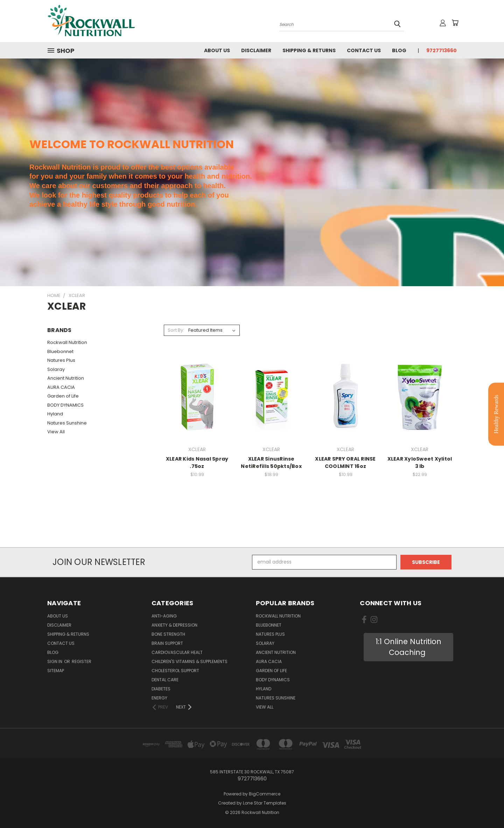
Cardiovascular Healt (177, 652)
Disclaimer (256, 50)
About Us (217, 50)
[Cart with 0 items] (455, 23)
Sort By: (176, 330)
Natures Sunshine (67, 423)
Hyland (55, 414)
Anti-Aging (164, 616)
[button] (408, 647)
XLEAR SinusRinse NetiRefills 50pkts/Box (271, 463)
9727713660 (442, 50)
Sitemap (56, 671)
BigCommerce (265, 794)
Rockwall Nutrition (67, 342)
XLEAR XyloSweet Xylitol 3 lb (420, 463)
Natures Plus (61, 360)
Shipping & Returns (309, 50)
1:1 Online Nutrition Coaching (408, 647)
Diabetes (161, 689)
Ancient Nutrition (66, 378)
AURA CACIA (61, 387)
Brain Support (167, 643)
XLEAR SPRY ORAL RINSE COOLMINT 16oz (345, 463)
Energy (159, 698)
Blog (399, 50)
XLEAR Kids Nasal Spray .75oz (197, 463)
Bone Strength (168, 634)
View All (56, 432)
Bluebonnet (60, 351)
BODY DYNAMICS (65, 405)
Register (82, 661)
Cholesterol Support (175, 671)
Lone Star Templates (265, 803)
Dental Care (165, 680)
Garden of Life (63, 396)
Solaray (56, 369)
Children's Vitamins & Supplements (190, 661)
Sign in (55, 661)
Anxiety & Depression (174, 625)
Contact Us (364, 50)
